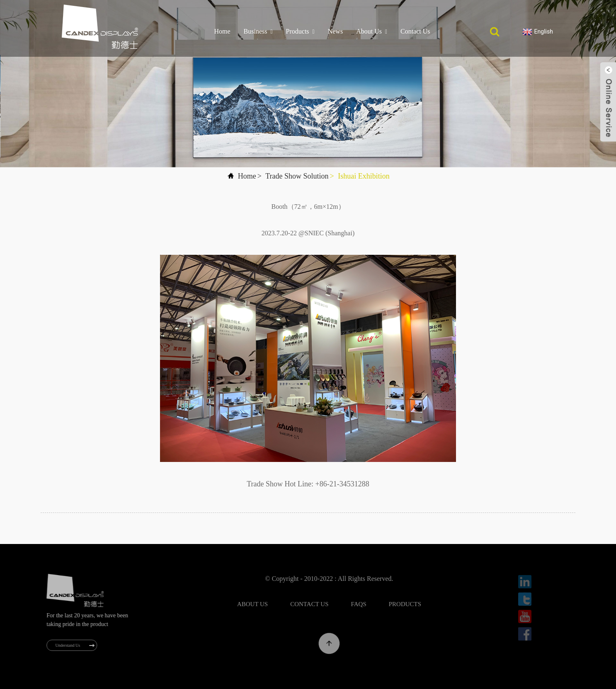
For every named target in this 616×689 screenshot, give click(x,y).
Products (300, 31)
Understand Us (73, 645)
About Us (372, 31)
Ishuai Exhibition (364, 176)
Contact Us (415, 31)
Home (222, 31)
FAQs (376, 604)
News (335, 31)
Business (258, 31)
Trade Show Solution (297, 176)
